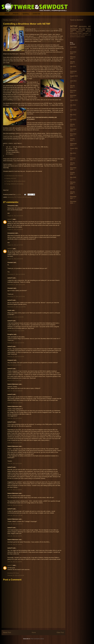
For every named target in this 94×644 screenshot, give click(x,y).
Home (7, 14)
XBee (72, 32)
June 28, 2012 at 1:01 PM (15, 536)
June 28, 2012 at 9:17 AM (15, 443)
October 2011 (72, 140)
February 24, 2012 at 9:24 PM (16, 357)
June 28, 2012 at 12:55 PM (15, 524)
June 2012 (73, 110)
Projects (16, 14)
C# (90, 33)
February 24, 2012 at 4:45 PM (16, 343)
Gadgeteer (73, 30)
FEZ (80, 28)
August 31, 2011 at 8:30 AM (15, 259)
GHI (11, 105)
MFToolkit (88, 32)
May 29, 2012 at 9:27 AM (14, 380)
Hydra (72, 35)
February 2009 (73, 183)
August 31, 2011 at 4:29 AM (15, 216)
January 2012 (72, 125)
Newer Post (7, 632)
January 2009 (72, 188)
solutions (83, 37)
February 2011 (73, 159)
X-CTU (89, 35)
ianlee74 (10, 219)
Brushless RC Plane (13, 573)
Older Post (60, 632)
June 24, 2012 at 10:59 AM (15, 391)
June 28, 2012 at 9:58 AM (15, 490)
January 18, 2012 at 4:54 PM (15, 317)
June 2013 (73, 81)
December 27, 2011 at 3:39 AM (16, 274)
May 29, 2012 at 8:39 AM (14, 365)
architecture (73, 37)
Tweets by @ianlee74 (77, 20)
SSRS (83, 35)
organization (79, 32)
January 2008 (72, 193)
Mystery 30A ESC (11, 178)
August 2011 (74, 148)
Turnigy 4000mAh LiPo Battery (15, 184)
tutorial (29, 197)
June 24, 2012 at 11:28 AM (15, 403)
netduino (15, 164)
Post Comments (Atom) (37, 639)
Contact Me (36, 14)
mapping (78, 37)
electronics (11, 197)
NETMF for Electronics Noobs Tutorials (47, 29)
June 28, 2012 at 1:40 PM (15, 562)
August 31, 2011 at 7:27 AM (15, 245)
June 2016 (73, 47)
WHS (86, 35)
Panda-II (14, 105)
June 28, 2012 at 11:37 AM (15, 515)
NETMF (36, 36)
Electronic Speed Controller (49, 41)
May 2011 (73, 153)
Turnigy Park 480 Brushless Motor (16, 181)
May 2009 (73, 177)
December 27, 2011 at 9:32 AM (16, 296)
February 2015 (73, 58)
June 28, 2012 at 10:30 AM (15, 505)
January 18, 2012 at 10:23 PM (16, 331)
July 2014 (73, 66)
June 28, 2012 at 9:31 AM (15, 464)
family (80, 33)
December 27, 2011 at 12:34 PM (16, 307)
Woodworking (74, 33)
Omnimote (76, 35)
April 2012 (73, 119)
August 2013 (74, 76)
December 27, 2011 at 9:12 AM (16, 285)
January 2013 (72, 86)
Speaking (26, 14)
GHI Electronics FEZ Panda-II (15, 176)
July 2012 (73, 105)
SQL (80, 35)
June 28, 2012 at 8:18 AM (15, 418)
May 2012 (73, 115)
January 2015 (72, 62)
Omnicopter (82, 30)
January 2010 (72, 164)
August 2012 (74, 100)
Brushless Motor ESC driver (11, 135)
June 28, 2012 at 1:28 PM (15, 544)
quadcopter (86, 33)
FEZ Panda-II (18, 197)
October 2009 (72, 173)
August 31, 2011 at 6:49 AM (15, 229)
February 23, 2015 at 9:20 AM (16, 575)
